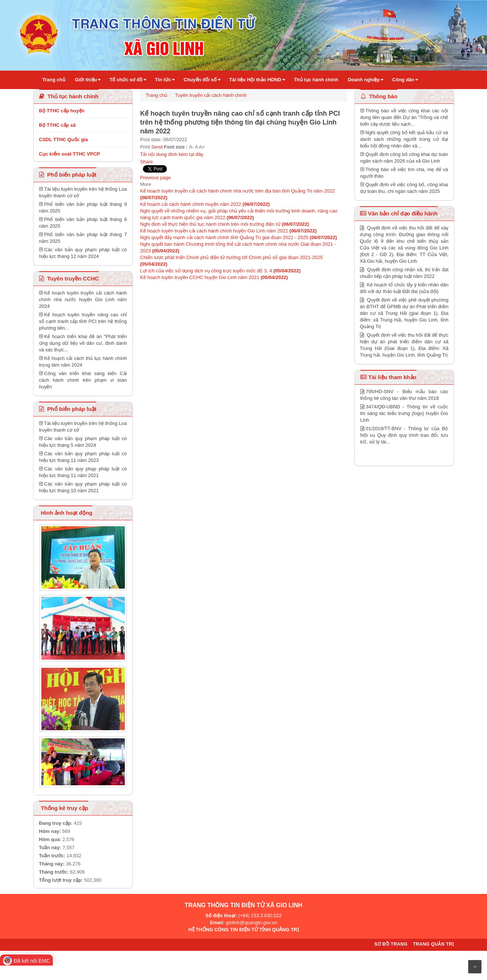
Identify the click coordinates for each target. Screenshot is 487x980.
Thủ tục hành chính (69, 96)
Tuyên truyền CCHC (69, 278)
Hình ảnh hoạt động (66, 513)
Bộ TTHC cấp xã (58, 125)
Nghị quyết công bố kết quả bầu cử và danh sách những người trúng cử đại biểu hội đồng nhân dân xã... (404, 139)
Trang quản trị (433, 944)
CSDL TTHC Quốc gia (64, 139)
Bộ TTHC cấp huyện (62, 111)
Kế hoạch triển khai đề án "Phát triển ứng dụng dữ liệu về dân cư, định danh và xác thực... (83, 343)
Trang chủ (157, 95)
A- (191, 147)
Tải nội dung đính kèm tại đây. (172, 154)
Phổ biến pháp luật (68, 175)
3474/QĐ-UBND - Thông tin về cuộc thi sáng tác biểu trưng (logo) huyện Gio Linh (404, 413)
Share (147, 162)
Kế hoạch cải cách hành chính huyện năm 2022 (205, 204)
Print (145, 147)
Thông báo (379, 96)
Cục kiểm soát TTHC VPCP (70, 154)
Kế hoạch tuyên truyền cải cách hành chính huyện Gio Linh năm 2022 (229, 231)
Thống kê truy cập (65, 808)
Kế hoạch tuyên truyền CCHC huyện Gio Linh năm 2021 (214, 277)
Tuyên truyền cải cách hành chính (211, 95)
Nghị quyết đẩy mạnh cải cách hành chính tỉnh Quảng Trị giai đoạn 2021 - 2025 (239, 237)
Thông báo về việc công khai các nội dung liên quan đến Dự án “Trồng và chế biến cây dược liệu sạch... (404, 117)
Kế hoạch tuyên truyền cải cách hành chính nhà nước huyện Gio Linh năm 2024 (83, 300)
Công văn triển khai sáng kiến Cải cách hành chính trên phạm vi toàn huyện (83, 380)
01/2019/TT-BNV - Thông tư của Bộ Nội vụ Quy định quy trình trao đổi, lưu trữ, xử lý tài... (404, 435)
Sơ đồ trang (391, 944)
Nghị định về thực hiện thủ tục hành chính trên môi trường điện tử (225, 224)
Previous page (156, 178)
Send (157, 147)
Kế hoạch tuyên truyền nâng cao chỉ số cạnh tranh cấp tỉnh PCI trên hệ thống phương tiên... (83, 321)
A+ (202, 147)
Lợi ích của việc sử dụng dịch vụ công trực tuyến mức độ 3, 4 (220, 271)
